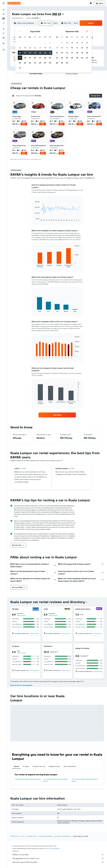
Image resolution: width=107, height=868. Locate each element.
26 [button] (30, 63)
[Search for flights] (4, 10)
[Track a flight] (4, 33)
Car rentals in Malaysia (45, 836)
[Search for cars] (4, 18)
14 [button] (40, 53)
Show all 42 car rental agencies (21, 685)
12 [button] (30, 53)
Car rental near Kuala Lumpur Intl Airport (28, 779)
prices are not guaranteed (52, 848)
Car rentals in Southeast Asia (62, 836)
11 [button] (25, 53)
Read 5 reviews (21, 653)
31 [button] (20, 68)
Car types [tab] (26, 766)
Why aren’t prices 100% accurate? (58, 862)
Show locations (34, 634)
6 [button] (35, 48)
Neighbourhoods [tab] (54, 766)
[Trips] (4, 44)
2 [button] (50, 43)
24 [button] (20, 63)
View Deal (24, 124)
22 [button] (45, 58)
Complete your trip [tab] (39, 766)
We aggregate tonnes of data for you (58, 858)
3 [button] (20, 48)
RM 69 (57, 14)
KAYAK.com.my (15, 836)
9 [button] (50, 48)
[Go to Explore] (4, 29)
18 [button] (25, 58)
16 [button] (50, 53)
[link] (57, 415)
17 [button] (20, 58)
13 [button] (35, 53)
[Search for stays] (4, 14)
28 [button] (40, 63)
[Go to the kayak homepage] (14, 3)
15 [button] (45, 53)
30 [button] (50, 63)
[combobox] (18, 18)
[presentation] (63, 14)
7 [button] (40, 48)
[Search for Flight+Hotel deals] (4, 23)
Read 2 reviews (21, 615)
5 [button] (30, 48)
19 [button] (30, 58)
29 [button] (45, 63)
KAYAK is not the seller (58, 855)
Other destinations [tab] (70, 766)
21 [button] (40, 58)
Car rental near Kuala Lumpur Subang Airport (55, 780)
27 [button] (35, 63)
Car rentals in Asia (31, 836)
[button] (4, 3)
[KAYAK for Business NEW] (4, 38)
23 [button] (50, 58)
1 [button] (45, 43)
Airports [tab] (16, 766)
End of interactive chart (34, 219)
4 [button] (25, 48)
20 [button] (35, 58)
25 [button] (25, 63)
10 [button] (20, 53)
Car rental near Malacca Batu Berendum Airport (85, 780)
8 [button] (45, 48)
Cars (23, 836)
